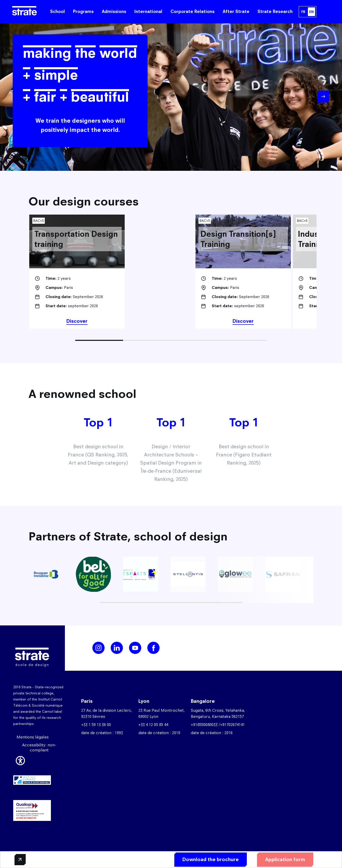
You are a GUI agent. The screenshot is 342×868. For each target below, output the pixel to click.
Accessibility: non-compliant (39, 747)
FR (303, 12)
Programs (83, 11)
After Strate (236, 11)
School (58, 11)
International (148, 11)
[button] (20, 760)
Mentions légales (33, 737)
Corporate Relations (193, 11)
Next (323, 97)
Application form (285, 859)
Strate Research (275, 11)
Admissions (114, 11)
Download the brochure (211, 859)
